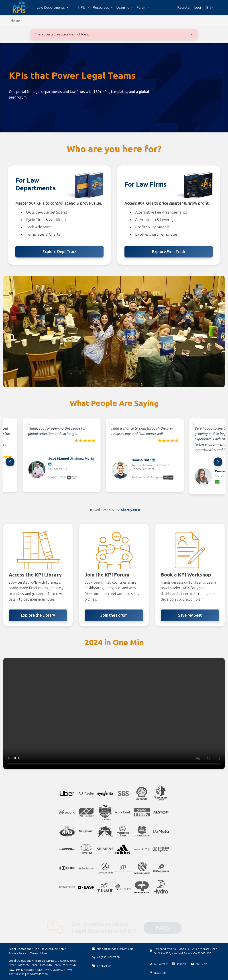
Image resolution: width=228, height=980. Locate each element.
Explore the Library (38, 615)
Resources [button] (101, 8)
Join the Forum (114, 615)
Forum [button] (142, 8)
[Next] (218, 462)
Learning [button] (123, 8)
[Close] (192, 34)
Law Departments (51, 8)
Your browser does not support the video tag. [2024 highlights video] (114, 713)
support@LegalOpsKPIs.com (115, 949)
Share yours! (130, 510)
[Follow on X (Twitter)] (159, 964)
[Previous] (10, 462)
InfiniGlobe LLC (180, 949)
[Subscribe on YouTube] (199, 964)
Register (184, 8)
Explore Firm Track (169, 252)
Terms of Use (39, 953)
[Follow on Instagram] (158, 973)
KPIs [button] (82, 8)
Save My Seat (190, 615)
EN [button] (209, 8)
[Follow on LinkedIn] (179, 964)
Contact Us (104, 966)
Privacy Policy (17, 953)
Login (198, 8)
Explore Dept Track (60, 252)
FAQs (163, 922)
